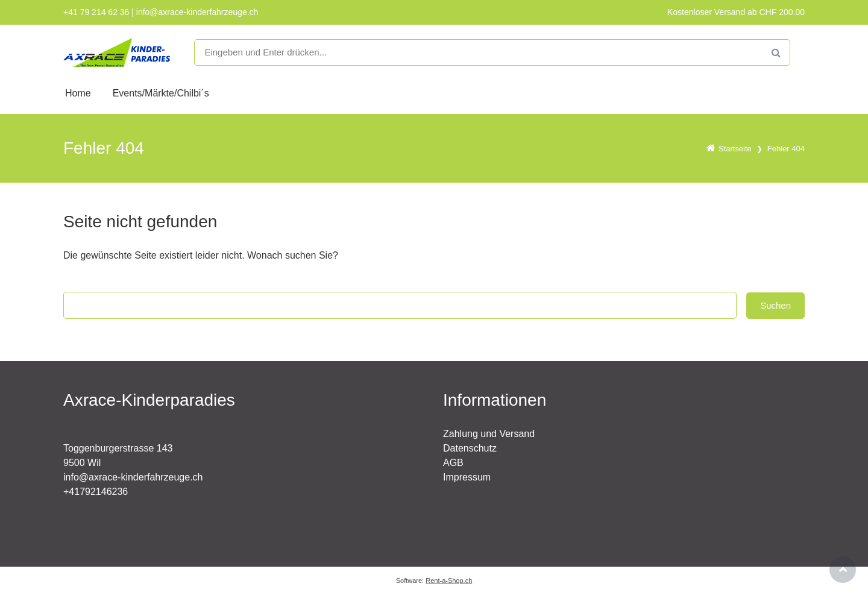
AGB (453, 463)
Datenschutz (470, 448)
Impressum (467, 477)
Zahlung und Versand (489, 434)
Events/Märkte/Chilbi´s (161, 93)
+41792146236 (96, 492)
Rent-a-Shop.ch (449, 581)
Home (78, 93)
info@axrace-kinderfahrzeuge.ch (133, 477)
